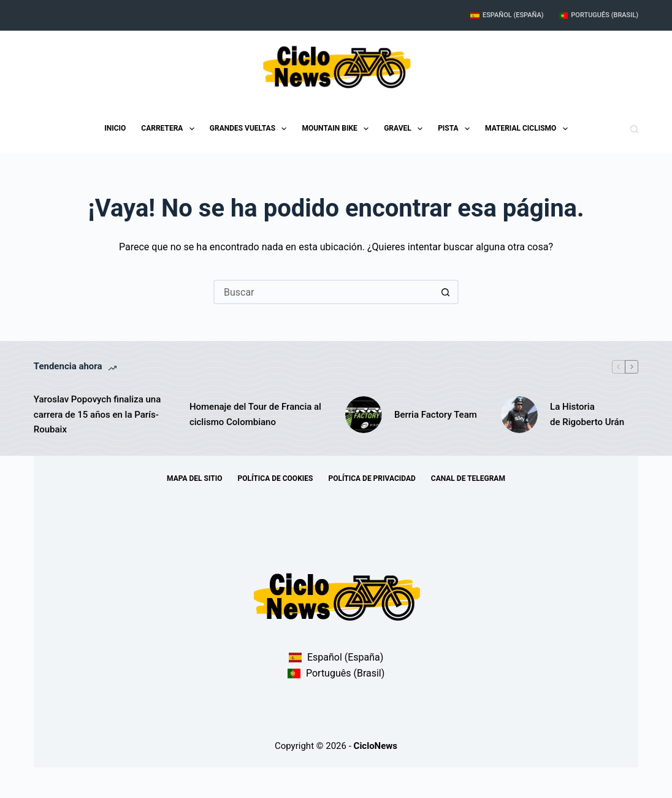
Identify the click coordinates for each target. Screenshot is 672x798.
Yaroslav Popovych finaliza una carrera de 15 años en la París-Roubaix (97, 415)
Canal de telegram (468, 478)
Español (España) (507, 15)
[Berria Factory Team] (364, 415)
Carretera (170, 129)
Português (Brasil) (599, 15)
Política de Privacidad (372, 478)
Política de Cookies (276, 478)
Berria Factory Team (436, 415)
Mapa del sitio (194, 478)
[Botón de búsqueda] (446, 292)
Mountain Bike (338, 129)
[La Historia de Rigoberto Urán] (519, 415)
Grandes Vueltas (251, 129)
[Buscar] (634, 129)
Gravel (406, 129)
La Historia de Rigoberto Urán (587, 414)
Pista (456, 129)
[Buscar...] (324, 292)
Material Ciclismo (529, 129)
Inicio (115, 128)
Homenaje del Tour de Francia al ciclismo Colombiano (255, 414)
